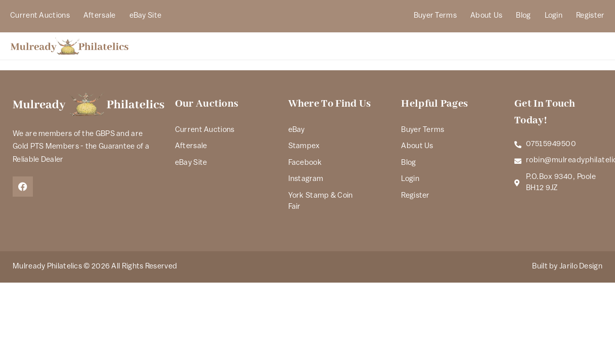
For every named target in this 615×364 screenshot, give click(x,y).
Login (554, 16)
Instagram (306, 179)
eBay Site (146, 16)
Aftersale (100, 16)
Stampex (304, 146)
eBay (297, 130)
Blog (523, 16)
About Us (486, 16)
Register (590, 16)
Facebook (305, 163)
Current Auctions (40, 16)
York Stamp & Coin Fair (321, 202)
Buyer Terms (435, 16)
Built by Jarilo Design (567, 267)
